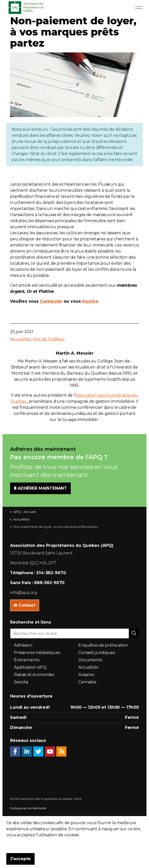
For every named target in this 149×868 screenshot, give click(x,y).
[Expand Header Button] (139, 8)
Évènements (27, 660)
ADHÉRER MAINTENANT (40, 488)
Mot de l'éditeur (49, 339)
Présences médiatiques (37, 653)
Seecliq (21, 682)
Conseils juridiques (97, 653)
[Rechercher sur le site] (74, 633)
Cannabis (87, 682)
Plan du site (18, 817)
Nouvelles (20, 339)
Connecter (51, 301)
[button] (134, 633)
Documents (90, 660)
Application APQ (30, 667)
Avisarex (86, 675)
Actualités (88, 667)
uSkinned (33, 827)
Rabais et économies (34, 675)
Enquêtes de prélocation (103, 645)
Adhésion (23, 645)
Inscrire (90, 301)
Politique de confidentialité (28, 808)
